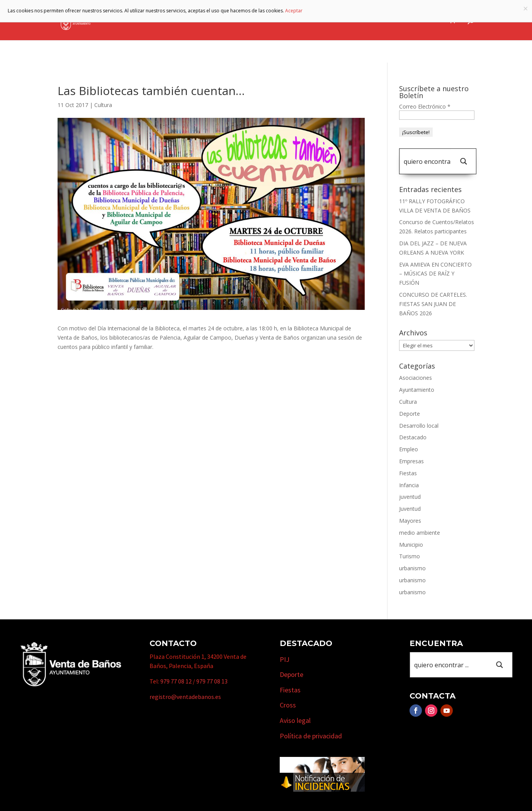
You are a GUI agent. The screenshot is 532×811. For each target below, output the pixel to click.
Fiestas (408, 473)
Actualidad (424, 20)
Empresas (348, 20)
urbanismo (412, 568)
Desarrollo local (419, 426)
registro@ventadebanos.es (185, 697)
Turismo (305, 20)
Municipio (262, 20)
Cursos (388, 20)
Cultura (103, 105)
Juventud (410, 509)
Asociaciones (416, 378)
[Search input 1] (427, 161)
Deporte (410, 414)
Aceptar (294, 11)
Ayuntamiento (209, 20)
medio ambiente (420, 533)
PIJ (285, 659)
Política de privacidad (311, 736)
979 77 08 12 (176, 681)
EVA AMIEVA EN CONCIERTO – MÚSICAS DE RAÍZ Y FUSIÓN (435, 274)
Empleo (409, 449)
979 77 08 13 (212, 681)
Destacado (413, 437)
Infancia (409, 485)
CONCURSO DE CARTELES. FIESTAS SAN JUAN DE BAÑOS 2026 (433, 304)
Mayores (410, 521)
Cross (288, 705)
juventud (410, 497)
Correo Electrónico (425, 106)
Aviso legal (295, 720)
